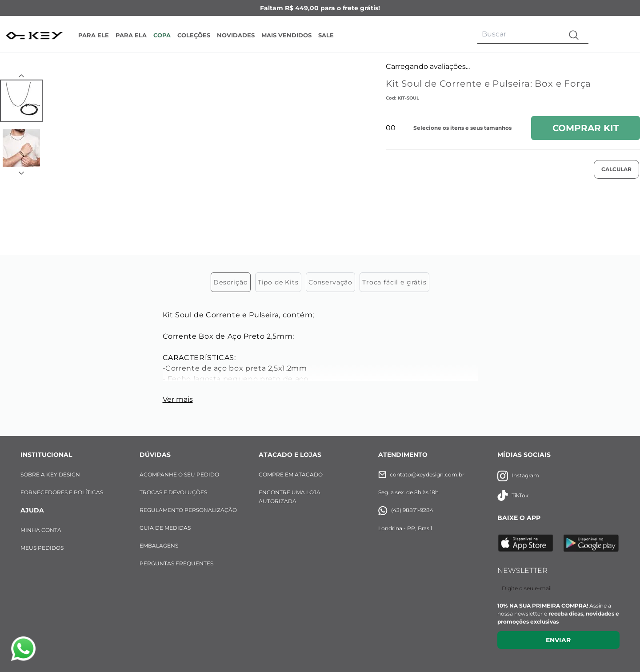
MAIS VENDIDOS (286, 35)
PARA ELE (94, 35)
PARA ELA (131, 35)
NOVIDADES (236, 35)
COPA (162, 35)
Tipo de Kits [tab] (278, 223)
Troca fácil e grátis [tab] (394, 223)
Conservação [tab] (330, 223)
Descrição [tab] (231, 223)
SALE (326, 35)
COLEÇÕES (194, 35)
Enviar (558, 580)
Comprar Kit (586, 128)
